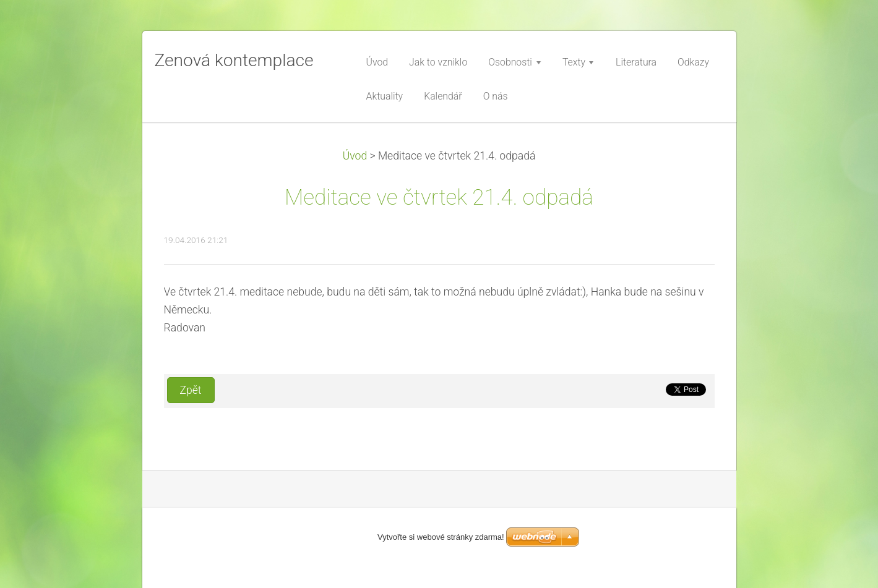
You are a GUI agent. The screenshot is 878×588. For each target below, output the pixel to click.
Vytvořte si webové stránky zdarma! (441, 537)
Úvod (355, 156)
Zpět (191, 390)
